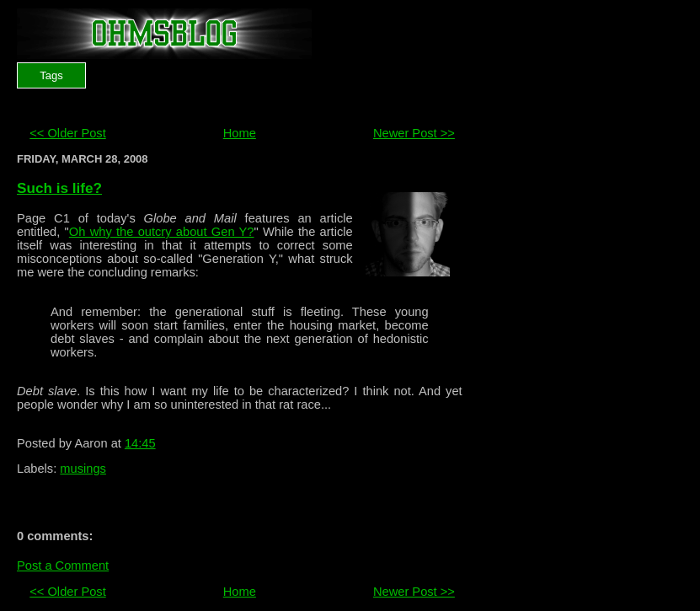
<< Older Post (67, 133)
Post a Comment (63, 565)
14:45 (140, 443)
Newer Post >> (414, 133)
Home (240, 133)
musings (83, 469)
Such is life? (59, 188)
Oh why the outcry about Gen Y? (162, 232)
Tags (51, 75)
